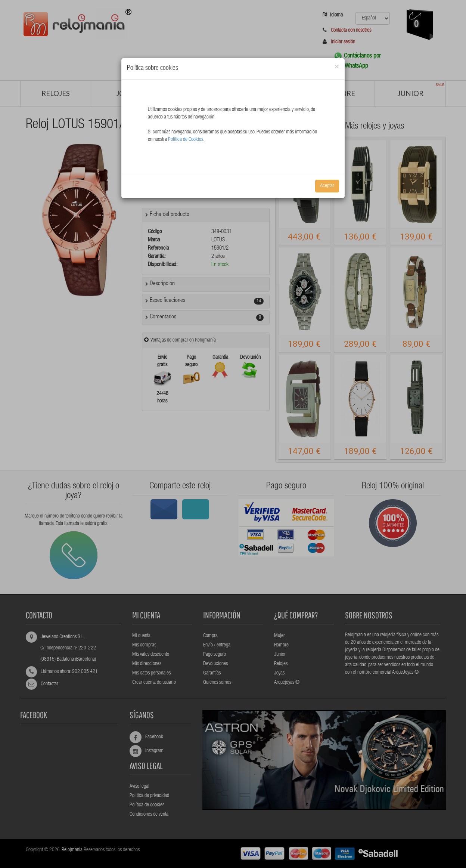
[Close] (337, 67)
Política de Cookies (186, 140)
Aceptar (327, 186)
